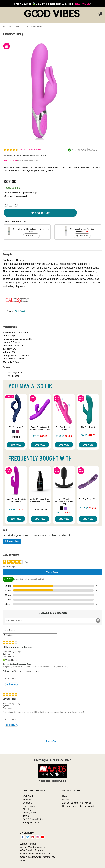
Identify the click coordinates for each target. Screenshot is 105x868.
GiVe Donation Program (32, 850)
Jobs (23, 860)
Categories (8, 26)
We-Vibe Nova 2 (16, 427)
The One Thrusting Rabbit (64, 428)
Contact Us (28, 803)
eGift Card (28, 796)
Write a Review (35, 150)
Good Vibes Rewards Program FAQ (38, 857)
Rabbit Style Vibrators (35, 26)
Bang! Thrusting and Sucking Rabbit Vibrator (40, 428)
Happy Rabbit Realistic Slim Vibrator (16, 500)
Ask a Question (10, 160)
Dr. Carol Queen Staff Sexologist (78, 806)
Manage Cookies (31, 822)
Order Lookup (30, 806)
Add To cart (40, 213)
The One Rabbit (88, 427)
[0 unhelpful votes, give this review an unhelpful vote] (13, 679)
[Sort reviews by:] (30, 630)
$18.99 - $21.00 (40, 509)
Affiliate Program (28, 844)
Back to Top (52, 741)
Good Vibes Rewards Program (35, 854)
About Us (27, 799)
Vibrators (19, 26)
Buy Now (16, 445)
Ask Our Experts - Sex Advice (77, 803)
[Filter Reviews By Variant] (30, 635)
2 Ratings (24, 150)
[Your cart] (100, 14)
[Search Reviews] (52, 620)
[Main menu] (4, 14)
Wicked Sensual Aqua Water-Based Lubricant (40, 500)
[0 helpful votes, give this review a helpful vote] (6, 679)
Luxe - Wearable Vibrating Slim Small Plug (64, 501)
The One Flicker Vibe (88, 499)
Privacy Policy (30, 813)
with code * (52, 4)
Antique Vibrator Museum (33, 847)
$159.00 (16, 437)
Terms (26, 816)
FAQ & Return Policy (33, 819)
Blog (65, 796)
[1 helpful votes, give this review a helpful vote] (6, 719)
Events (66, 799)
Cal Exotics (21, 311)
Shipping (27, 809)
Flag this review (11, 684)
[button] (13, 432)
